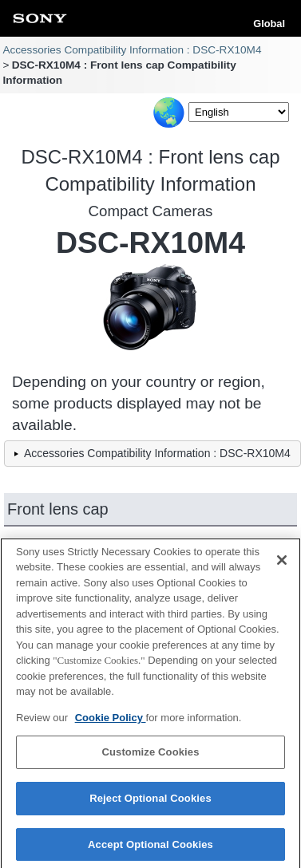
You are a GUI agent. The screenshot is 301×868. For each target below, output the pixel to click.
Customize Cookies (150, 756)
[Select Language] (239, 112)
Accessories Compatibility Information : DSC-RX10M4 (132, 50)
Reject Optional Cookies (150, 801)
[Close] (282, 563)
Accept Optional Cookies (150, 848)
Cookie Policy (111, 721)
